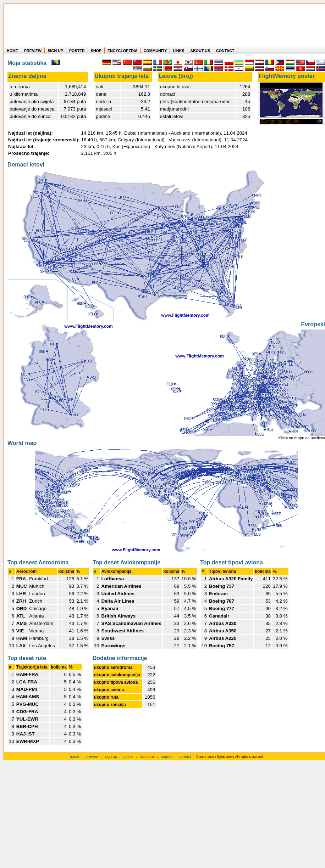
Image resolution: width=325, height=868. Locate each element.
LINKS (178, 51)
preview (92, 756)
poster (129, 756)
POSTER (77, 51)
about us (147, 756)
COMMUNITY (155, 51)
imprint (167, 756)
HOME (12, 51)
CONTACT (225, 51)
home (75, 756)
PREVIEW (33, 51)
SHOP (96, 51)
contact (185, 756)
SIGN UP (55, 51)
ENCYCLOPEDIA (123, 51)
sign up (111, 756)
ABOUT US (200, 51)
